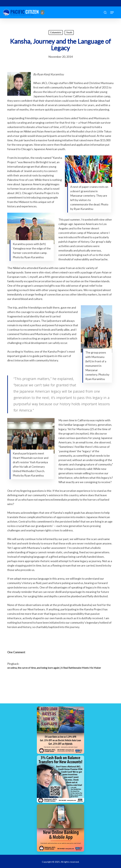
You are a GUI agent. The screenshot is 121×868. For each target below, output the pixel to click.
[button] (112, 12)
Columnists (56, 32)
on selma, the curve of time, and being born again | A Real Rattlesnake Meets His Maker (54, 668)
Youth (69, 32)
